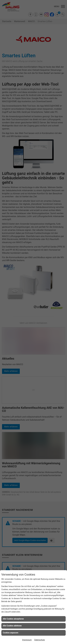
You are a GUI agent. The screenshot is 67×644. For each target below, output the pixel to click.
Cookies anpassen (11, 633)
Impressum (27, 640)
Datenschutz (40, 640)
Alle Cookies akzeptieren (13, 619)
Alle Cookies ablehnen (12, 626)
